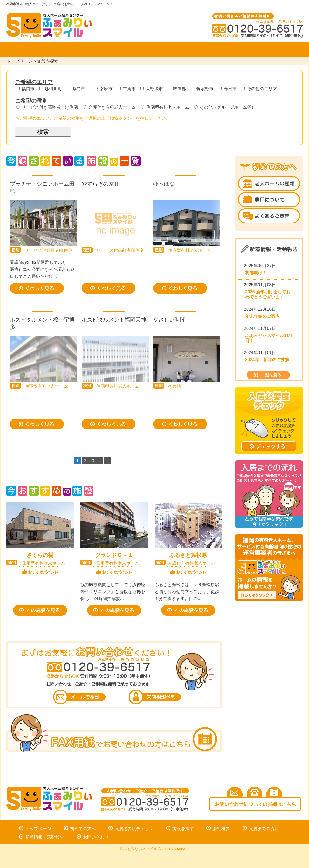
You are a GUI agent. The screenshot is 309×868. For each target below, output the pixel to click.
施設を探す (95, 50)
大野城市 (153, 89)
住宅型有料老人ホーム (166, 107)
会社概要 (154, 50)
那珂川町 (52, 89)
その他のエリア (259, 89)
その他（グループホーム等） (225, 107)
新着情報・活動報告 (45, 837)
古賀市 (127, 89)
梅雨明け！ (256, 273)
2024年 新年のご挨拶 (267, 360)
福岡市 (27, 89)
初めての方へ (83, 829)
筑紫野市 (203, 89)
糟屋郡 (178, 89)
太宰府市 (102, 89)
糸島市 (77, 89)
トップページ (36, 50)
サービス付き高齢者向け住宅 (48, 107)
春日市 (228, 89)
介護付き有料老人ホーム (110, 107)
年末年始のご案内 (262, 316)
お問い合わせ (273, 50)
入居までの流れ (214, 50)
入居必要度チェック (134, 829)
